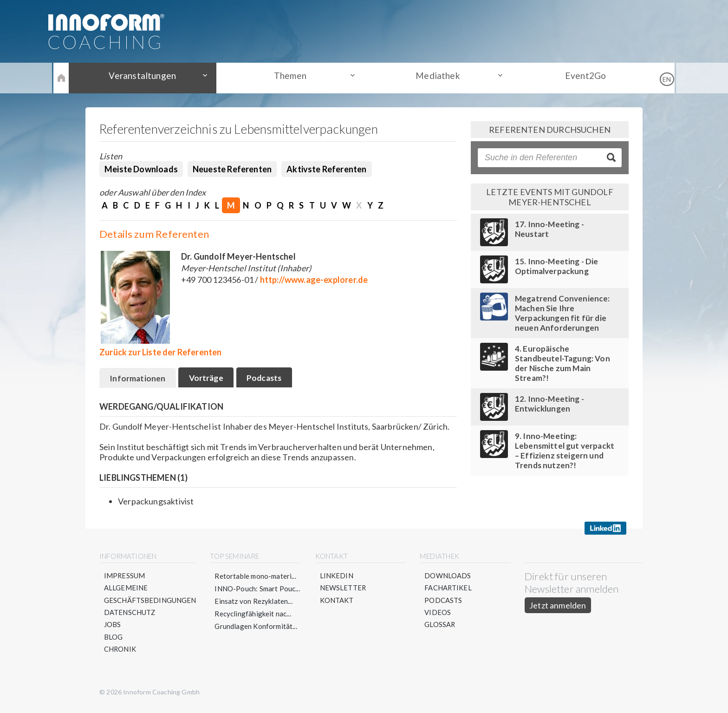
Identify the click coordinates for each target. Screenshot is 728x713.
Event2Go (573, 78)
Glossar (440, 627)
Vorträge (210, 379)
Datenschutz (130, 615)
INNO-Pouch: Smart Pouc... (258, 589)
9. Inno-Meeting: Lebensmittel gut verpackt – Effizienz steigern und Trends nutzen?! (565, 451)
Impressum (125, 577)
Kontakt (337, 602)
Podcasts (271, 379)
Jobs (113, 627)
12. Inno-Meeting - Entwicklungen (549, 404)
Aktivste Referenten (326, 169)
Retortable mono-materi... (256, 577)
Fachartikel (449, 589)
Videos (438, 615)
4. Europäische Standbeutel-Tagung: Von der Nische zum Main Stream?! (562, 363)
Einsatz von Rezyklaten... (254, 602)
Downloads (448, 577)
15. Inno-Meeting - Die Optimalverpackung (557, 266)
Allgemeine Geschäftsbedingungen (150, 596)
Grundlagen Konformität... (257, 627)
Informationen (139, 379)
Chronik (120, 652)
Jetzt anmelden (558, 606)
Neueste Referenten (232, 169)
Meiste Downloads (141, 169)
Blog (114, 640)
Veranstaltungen (155, 78)
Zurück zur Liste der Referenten (161, 352)
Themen (294, 78)
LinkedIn (337, 577)
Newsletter (344, 589)
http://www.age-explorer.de (314, 280)
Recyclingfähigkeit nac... (254, 615)
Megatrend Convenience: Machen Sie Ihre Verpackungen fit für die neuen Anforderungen (562, 313)
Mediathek (434, 78)
